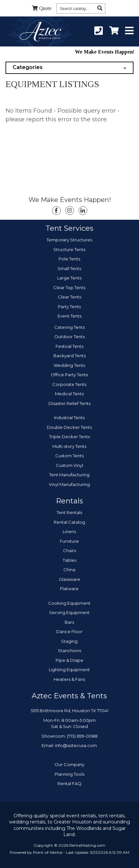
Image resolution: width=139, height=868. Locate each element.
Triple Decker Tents (69, 437)
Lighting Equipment (69, 670)
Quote (42, 8)
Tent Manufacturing (69, 475)
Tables (69, 560)
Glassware (69, 579)
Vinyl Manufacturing (69, 484)
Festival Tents (69, 346)
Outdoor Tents (69, 337)
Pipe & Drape (69, 660)
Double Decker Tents (69, 427)
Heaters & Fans (69, 679)
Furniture (69, 541)
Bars (69, 622)
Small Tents (69, 268)
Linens (69, 531)
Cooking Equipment (69, 603)
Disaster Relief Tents (69, 403)
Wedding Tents (69, 365)
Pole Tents (69, 259)
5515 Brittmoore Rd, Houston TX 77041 (69, 711)
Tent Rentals (69, 512)
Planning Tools (69, 774)
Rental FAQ (69, 783)
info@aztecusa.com (76, 745)
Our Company (69, 764)
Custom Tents (69, 456)
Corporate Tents (69, 384)
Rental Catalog (69, 522)
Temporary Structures (69, 240)
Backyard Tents (69, 356)
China (69, 570)
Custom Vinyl (69, 465)
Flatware (69, 589)
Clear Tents (69, 297)
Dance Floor (69, 631)
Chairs (69, 550)
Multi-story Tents (69, 446)
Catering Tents (69, 327)
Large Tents (69, 278)
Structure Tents (69, 249)
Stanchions (69, 651)
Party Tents (69, 307)
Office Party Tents (69, 375)
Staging (69, 641)
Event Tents (69, 316)
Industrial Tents (69, 418)
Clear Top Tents (69, 288)
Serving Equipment (69, 612)
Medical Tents (69, 394)
